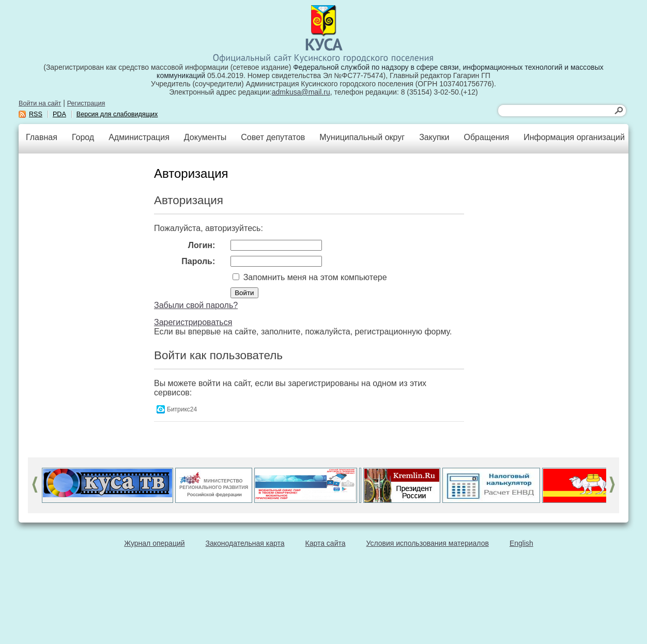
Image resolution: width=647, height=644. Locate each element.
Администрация (139, 137)
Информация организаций (574, 137)
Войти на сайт (40, 103)
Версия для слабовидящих (117, 114)
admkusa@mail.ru (301, 92)
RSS (36, 114)
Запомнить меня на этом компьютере (314, 277)
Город (83, 137)
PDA (59, 114)
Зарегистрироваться (193, 322)
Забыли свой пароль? (196, 305)
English (521, 543)
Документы (205, 137)
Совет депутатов (273, 137)
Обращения (486, 137)
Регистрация (86, 103)
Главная (42, 137)
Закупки (434, 137)
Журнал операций (154, 543)
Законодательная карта (245, 543)
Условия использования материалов (428, 543)
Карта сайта (326, 543)
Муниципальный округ (362, 137)
